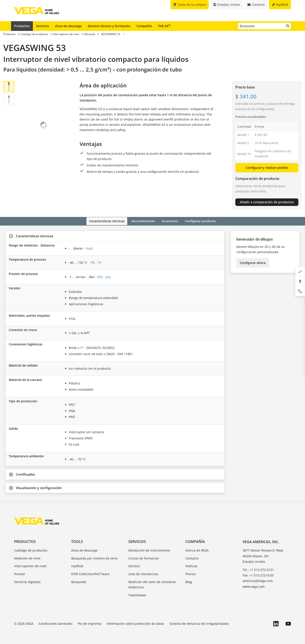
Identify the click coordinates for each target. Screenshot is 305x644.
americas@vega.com (258, 581)
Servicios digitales (27, 581)
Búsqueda (79, 581)
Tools (77, 541)
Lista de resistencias (143, 574)
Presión (20, 574)
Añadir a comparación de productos (267, 202)
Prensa (191, 574)
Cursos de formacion (144, 558)
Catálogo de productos (31, 550)
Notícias (191, 566)
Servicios (137, 541)
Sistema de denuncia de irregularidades (199, 623)
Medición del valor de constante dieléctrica (152, 584)
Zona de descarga (68, 26)
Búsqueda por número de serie (94, 558)
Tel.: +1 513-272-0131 (258, 569)
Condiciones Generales (56, 623)
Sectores (42, 26)
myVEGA (77, 566)
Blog (189, 581)
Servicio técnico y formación (109, 26)
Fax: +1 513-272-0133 (258, 575)
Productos (22, 26)
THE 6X (164, 26)
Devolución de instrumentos (149, 550)
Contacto (192, 558)
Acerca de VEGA (197, 550)
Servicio (134, 566)
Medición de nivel (27, 558)
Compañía (144, 26)
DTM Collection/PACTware (90, 574)
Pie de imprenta (90, 623)
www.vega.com (254, 586)
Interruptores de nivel (30, 566)
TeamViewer (137, 595)
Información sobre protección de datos (135, 623)
